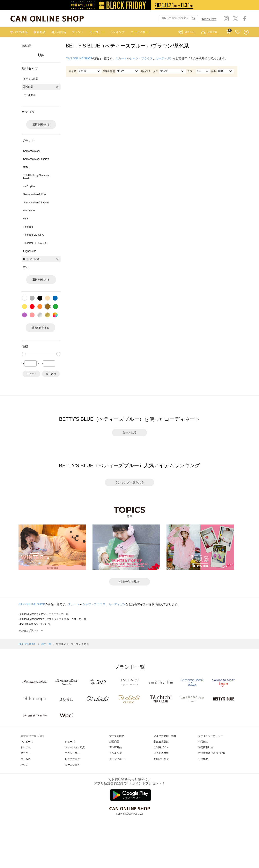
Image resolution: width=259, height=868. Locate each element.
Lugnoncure (30, 251)
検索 (193, 19)
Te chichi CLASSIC (34, 235)
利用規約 (203, 742)
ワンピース (27, 742)
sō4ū (26, 219)
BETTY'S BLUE (32, 259)
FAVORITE (238, 32)
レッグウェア (72, 759)
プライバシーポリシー (210, 736)
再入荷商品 (59, 32)
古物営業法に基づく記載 (212, 753)
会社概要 (203, 759)
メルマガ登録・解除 (165, 736)
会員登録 (212, 32)
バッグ (24, 765)
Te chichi (28, 227)
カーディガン (164, 58)
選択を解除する (41, 124)
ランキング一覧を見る (129, 482)
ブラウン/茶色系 (80, 644)
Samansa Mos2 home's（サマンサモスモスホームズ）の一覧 (52, 619)
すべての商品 (19, 32)
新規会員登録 (161, 742)
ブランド (78, 32)
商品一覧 (46, 644)
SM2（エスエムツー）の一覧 (35, 624)
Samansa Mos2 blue (34, 194)
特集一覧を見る (129, 582)
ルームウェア (72, 765)
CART (228, 31)
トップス (25, 747)
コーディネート (141, 32)
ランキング (117, 32)
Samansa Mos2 (32, 151)
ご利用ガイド (161, 747)
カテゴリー (97, 32)
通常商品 (28, 87)
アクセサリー (72, 753)
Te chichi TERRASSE (35, 243)
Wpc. (26, 267)
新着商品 (39, 32)
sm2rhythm (29, 186)
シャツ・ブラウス (141, 58)
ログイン (190, 32)
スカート (121, 58)
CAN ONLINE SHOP (79, 58)
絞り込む (51, 374)
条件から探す (209, 19)
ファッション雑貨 (75, 747)
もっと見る (129, 432)
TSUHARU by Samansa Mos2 (36, 177)
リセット (31, 374)
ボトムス (25, 759)
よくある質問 (161, 753)
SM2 (26, 167)
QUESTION (246, 32)
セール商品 (29, 95)
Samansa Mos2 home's (36, 159)
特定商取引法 (206, 747)
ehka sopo (29, 211)
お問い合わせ (161, 759)
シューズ (70, 742)
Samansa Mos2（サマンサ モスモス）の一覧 (43, 614)
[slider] (24, 354)
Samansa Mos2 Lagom (36, 203)
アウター (25, 753)
